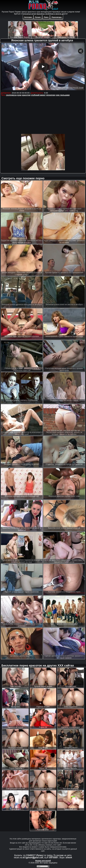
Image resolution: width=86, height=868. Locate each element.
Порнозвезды (57, 17)
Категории (28, 17)
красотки (26, 95)
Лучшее (38, 17)
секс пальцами (63, 95)
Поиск (46, 17)
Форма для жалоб (43, 861)
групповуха (11, 95)
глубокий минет (38, 95)
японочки (51, 95)
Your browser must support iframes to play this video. (43, 67)
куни (19, 95)
